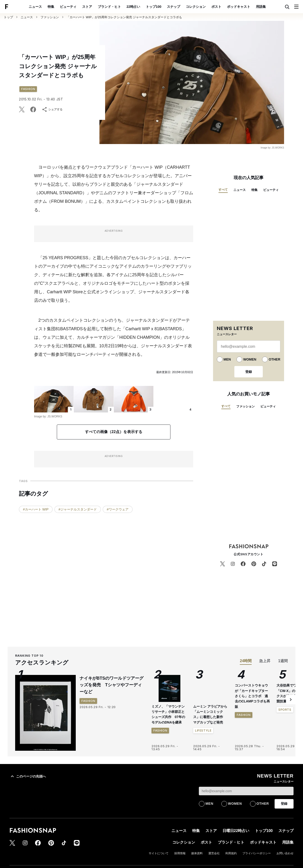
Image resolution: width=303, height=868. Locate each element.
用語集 (261, 7)
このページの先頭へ (28, 776)
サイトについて (159, 853)
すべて (223, 190)
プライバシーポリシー (257, 853)
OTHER (274, 359)
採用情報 (180, 853)
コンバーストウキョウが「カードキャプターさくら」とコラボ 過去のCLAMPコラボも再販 (252, 739)
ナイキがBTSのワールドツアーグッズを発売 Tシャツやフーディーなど (111, 685)
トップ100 (154, 7)
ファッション (50, 17)
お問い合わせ (285, 853)
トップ (8, 17)
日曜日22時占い (236, 831)
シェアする (52, 109)
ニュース (35, 7)
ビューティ (68, 7)
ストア (87, 7)
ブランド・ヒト (109, 7)
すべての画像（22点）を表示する (114, 432)
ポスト (216, 7)
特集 (51, 7)
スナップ (174, 7)
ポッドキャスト (239, 7)
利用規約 (231, 853)
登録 (249, 372)
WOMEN (250, 359)
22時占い (134, 7)
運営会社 (214, 853)
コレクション (196, 7)
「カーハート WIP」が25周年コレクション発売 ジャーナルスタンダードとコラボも (124, 17)
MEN (227, 359)
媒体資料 (197, 853)
